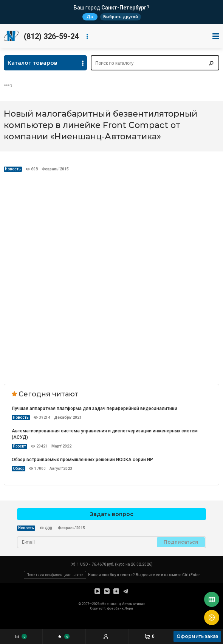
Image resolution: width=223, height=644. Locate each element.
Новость (13, 169)
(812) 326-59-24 (51, 36)
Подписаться (181, 542)
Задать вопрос (112, 514)
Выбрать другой (121, 17)
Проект (19, 446)
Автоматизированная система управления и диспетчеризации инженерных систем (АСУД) (105, 434)
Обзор (19, 469)
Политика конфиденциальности (55, 575)
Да (90, 17)
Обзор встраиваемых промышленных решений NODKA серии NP (82, 460)
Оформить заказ (197, 636)
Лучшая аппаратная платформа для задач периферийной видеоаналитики (94, 409)
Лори (129, 608)
